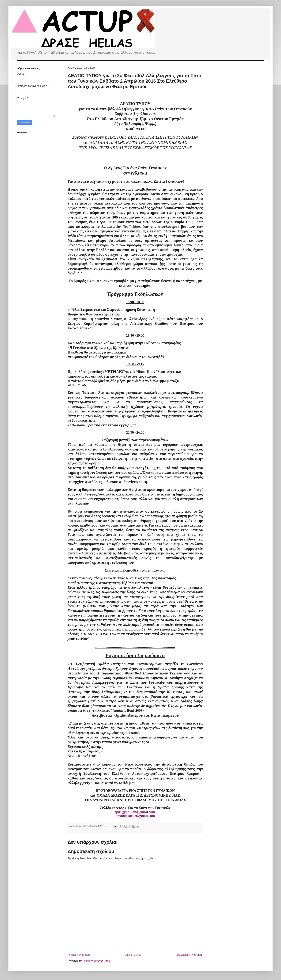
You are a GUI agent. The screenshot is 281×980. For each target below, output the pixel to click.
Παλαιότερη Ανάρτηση (189, 955)
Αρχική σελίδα (133, 955)
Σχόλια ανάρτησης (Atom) (97, 961)
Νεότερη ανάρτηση (79, 955)
